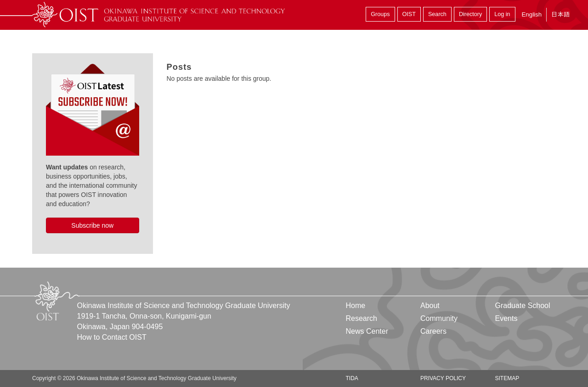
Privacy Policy (443, 378)
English (531, 14)
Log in (502, 14)
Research (362, 318)
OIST (409, 14)
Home (356, 306)
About (430, 306)
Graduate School (522, 306)
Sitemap (507, 378)
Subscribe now (92, 225)
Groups (380, 14)
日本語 (560, 14)
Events (506, 318)
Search (437, 14)
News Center (367, 331)
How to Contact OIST (112, 337)
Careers (433, 331)
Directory (470, 14)
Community (439, 318)
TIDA (352, 378)
